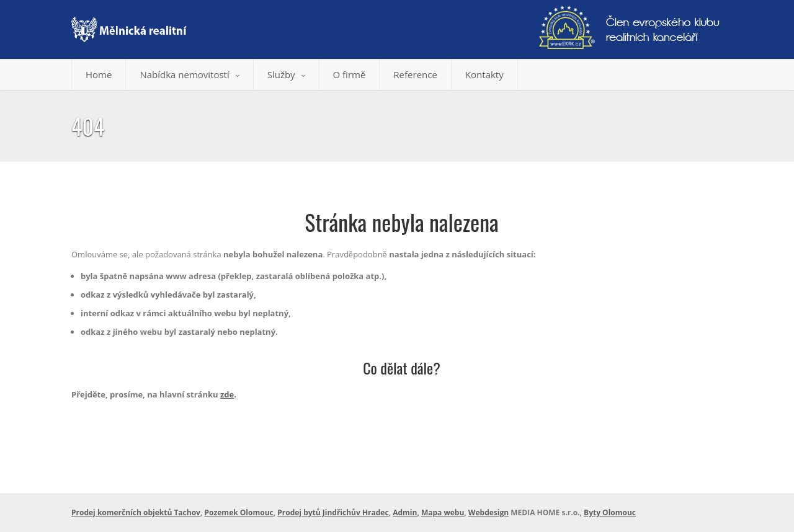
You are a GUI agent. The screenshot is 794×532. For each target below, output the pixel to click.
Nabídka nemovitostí (189, 74)
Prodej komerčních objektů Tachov (136, 512)
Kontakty (484, 74)
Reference (415, 74)
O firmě (350, 74)
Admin (405, 512)
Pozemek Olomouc (239, 512)
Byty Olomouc (610, 512)
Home (99, 74)
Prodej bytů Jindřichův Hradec (333, 512)
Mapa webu (443, 512)
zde (227, 394)
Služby (286, 74)
